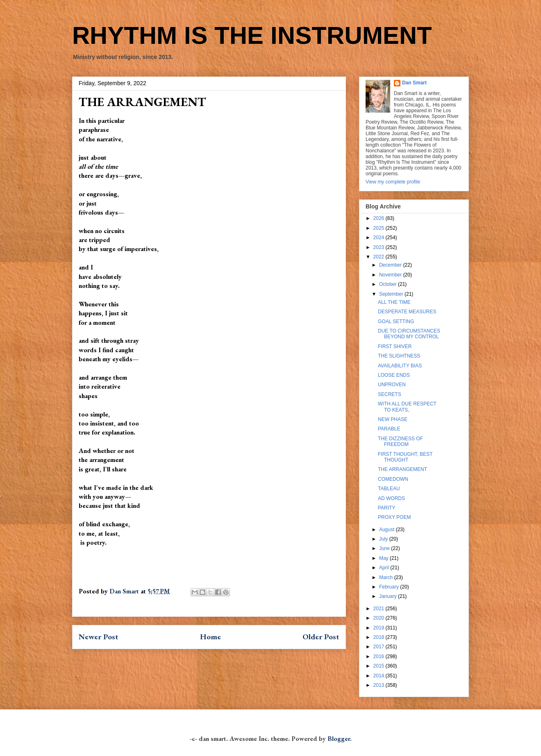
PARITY (386, 508)
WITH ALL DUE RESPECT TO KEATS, (407, 407)
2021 (380, 609)
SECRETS (390, 394)
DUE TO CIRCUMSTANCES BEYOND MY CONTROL (409, 334)
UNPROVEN (392, 385)
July (384, 539)
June (385, 548)
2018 (380, 637)
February (390, 587)
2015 (380, 666)
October (389, 284)
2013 (380, 685)
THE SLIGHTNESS (399, 356)
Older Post (321, 637)
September (392, 294)
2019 (380, 628)
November (391, 275)
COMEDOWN (393, 479)
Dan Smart (414, 83)
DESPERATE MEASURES (407, 312)
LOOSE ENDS (394, 375)
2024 (380, 238)
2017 (380, 647)
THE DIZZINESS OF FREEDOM (400, 441)
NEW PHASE (393, 419)
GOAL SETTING (396, 321)
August (388, 530)
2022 (380, 257)
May (384, 558)
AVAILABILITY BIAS (400, 366)
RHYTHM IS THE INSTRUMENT (252, 35)
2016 (380, 656)
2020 (380, 618)
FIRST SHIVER (395, 346)
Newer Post (99, 637)
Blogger (339, 739)
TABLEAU (389, 489)
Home (210, 637)
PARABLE (389, 429)
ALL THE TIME (394, 302)
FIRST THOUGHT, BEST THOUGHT (405, 457)
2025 (380, 228)
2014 (380, 676)
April (385, 568)
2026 (380, 218)
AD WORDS (391, 498)
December (391, 265)
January (389, 596)
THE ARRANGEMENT (402, 469)
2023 (380, 247)
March (387, 577)
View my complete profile (393, 182)
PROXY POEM (394, 517)
